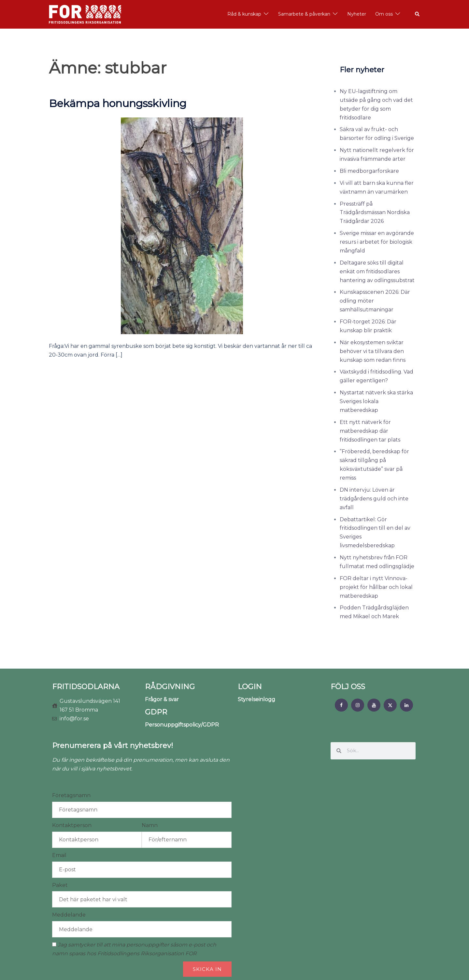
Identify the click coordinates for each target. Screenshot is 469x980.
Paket (60, 885)
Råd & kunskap (244, 14)
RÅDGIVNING (170, 687)
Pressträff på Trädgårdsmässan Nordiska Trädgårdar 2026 (375, 213)
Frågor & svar (162, 699)
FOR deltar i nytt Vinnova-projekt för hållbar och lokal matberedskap (376, 587)
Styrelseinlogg (256, 699)
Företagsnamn (71, 795)
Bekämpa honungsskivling (118, 103)
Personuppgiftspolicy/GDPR (182, 725)
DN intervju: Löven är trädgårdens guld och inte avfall (374, 499)
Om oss (384, 14)
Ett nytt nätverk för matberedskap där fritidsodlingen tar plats (370, 431)
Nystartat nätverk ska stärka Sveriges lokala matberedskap (376, 401)
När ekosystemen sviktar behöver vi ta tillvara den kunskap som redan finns (373, 351)
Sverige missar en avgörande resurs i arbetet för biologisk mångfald (377, 242)
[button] (418, 14)
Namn (150, 825)
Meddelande (69, 915)
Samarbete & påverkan (304, 14)
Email (59, 855)
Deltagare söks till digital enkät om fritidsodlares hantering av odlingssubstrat (377, 272)
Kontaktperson (72, 825)
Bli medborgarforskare (369, 171)
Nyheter (357, 14)
